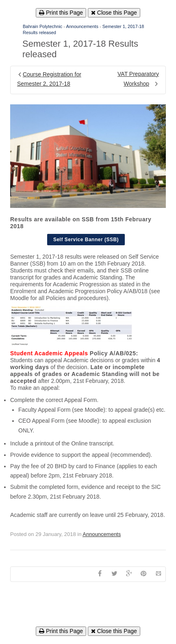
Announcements (82, 26)
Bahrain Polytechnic (42, 26)
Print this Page (61, 13)
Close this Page (114, 13)
